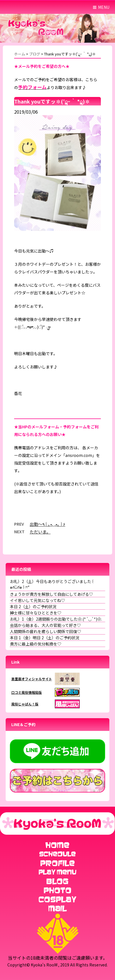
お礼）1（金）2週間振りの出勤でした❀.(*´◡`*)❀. (56, 619)
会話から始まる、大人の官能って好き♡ (45, 625)
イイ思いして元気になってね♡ (37, 600)
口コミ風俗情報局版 (27, 692)
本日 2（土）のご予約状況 (33, 606)
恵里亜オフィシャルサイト (32, 679)
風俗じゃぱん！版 (25, 704)
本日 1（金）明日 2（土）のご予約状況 (45, 638)
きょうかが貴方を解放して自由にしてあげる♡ (51, 594)
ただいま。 (40, 532)
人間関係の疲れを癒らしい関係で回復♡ (45, 631)
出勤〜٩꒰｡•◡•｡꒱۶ (47, 524)
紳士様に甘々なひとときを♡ (36, 613)
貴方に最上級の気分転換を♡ (36, 644)
